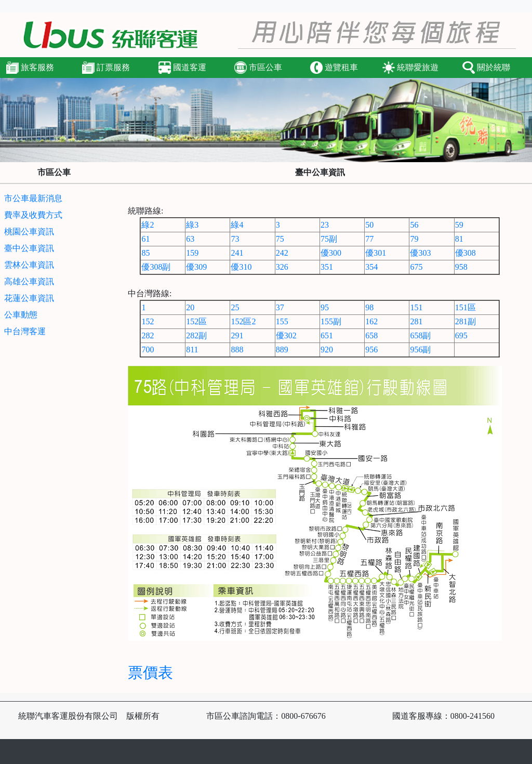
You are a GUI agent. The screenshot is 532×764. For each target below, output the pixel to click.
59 (459, 225)
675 (416, 267)
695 (461, 335)
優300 (331, 253)
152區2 (243, 321)
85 (145, 253)
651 (327, 335)
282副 (196, 335)
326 (282, 267)
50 (369, 225)
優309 (196, 267)
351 (327, 267)
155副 (331, 321)
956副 (420, 350)
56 (414, 225)
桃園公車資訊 (29, 232)
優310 (241, 267)
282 (148, 335)
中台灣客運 (25, 331)
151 (416, 307)
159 (192, 253)
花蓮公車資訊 (29, 298)
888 (237, 350)
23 (325, 225)
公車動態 (21, 315)
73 (235, 239)
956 (371, 350)
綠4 (237, 225)
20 (190, 307)
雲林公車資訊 (29, 265)
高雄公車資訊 (29, 281)
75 (280, 239)
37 (280, 307)
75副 (329, 239)
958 (461, 267)
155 (282, 321)
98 (369, 307)
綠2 (148, 225)
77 (369, 239)
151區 (465, 307)
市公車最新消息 (33, 198)
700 (148, 350)
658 (371, 335)
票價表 (150, 673)
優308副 (156, 267)
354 (371, 267)
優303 (420, 253)
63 (190, 239)
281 (416, 321)
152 (148, 321)
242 (282, 253)
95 (325, 307)
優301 (376, 253)
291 (237, 335)
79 (414, 239)
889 (282, 350)
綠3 (192, 225)
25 (235, 307)
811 (192, 350)
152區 (196, 321)
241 (237, 253)
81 (459, 239)
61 (145, 239)
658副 (420, 335)
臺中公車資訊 (29, 248)
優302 (286, 335)
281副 (465, 321)
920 (327, 350)
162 (371, 321)
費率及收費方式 (33, 215)
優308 (465, 253)
